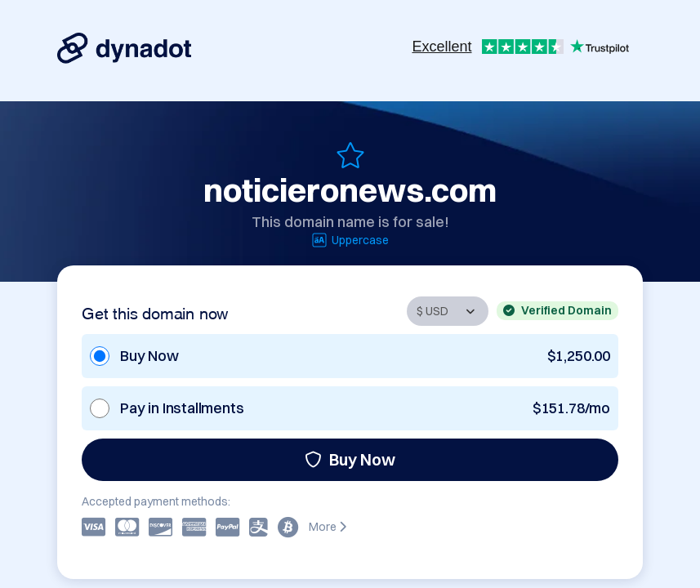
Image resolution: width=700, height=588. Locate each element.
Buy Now (350, 459)
